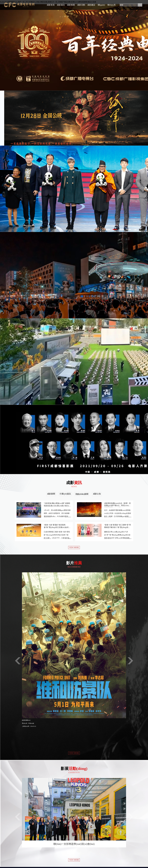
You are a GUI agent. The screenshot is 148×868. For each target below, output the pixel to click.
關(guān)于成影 (101, 7)
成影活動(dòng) (81, 7)
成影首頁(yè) (51, 7)
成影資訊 (61, 5)
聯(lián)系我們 (112, 7)
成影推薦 (71, 5)
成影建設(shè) (91, 7)
